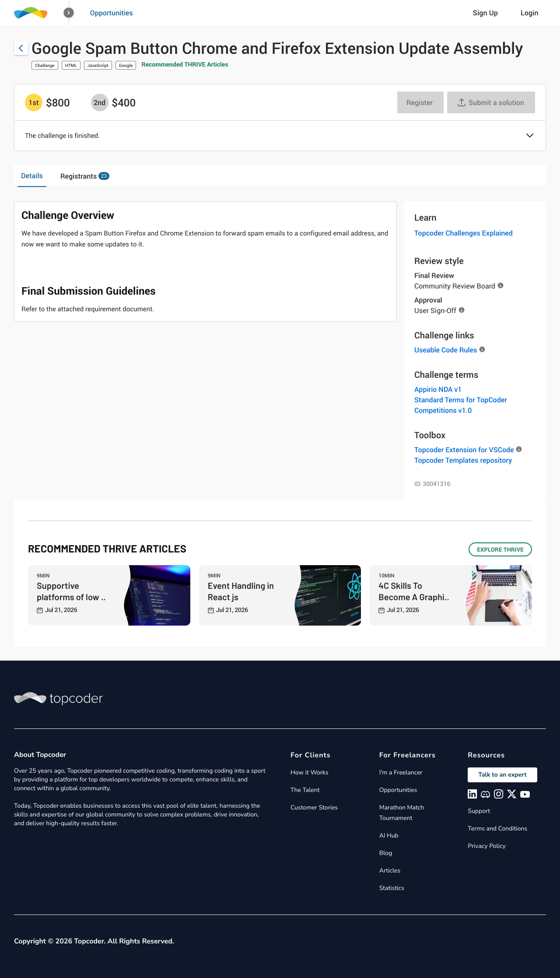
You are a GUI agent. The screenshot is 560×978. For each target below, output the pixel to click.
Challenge (45, 65)
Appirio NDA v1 (438, 389)
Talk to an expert (502, 775)
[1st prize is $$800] (34, 102)
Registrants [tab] (85, 176)
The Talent (305, 790)
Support (479, 811)
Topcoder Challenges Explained (464, 233)
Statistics (392, 888)
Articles (390, 871)
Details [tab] (32, 176)
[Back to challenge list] (21, 48)
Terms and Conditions (497, 828)
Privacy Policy (486, 846)
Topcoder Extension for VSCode (464, 450)
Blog (386, 853)
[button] (69, 13)
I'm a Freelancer (401, 772)
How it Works (309, 772)
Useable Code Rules (446, 350)
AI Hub (389, 836)
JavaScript (98, 65)
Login (530, 13)
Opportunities (112, 13)
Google (126, 65)
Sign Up (485, 13)
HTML (71, 65)
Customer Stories (314, 807)
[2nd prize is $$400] (100, 102)
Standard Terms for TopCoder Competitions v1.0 (461, 405)
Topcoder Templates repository (463, 460)
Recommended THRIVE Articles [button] (185, 65)
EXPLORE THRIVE (500, 549)
